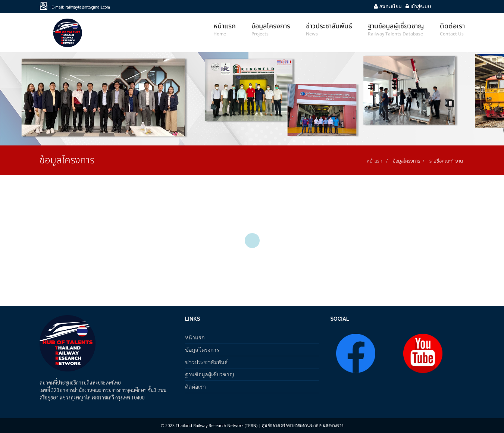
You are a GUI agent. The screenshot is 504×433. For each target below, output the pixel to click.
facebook (457, 7)
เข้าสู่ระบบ (418, 7)
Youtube (442, 7)
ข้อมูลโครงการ (202, 350)
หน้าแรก (375, 161)
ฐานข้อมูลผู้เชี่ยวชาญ (209, 374)
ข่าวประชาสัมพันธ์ (206, 362)
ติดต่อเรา (195, 387)
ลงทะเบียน (388, 7)
